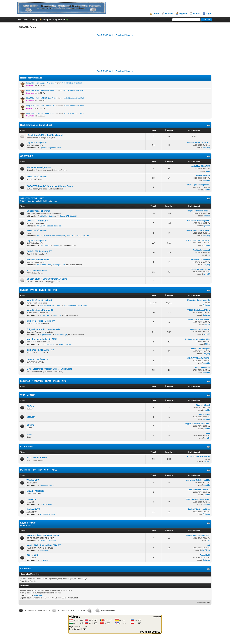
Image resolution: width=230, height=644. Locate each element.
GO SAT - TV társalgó (37, 221)
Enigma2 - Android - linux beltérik (43, 329)
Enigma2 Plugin (61, 335)
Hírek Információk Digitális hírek (36, 125)
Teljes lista (35, 574)
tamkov (207, 325)
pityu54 (207, 438)
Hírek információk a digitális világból (45, 135)
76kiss (208, 344)
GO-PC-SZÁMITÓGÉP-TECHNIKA (43, 535)
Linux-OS (31, 499)
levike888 (38, 595)
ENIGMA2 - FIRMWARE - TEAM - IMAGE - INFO (43, 381)
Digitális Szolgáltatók (37, 142)
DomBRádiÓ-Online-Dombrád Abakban (115, 35)
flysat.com (57, 315)
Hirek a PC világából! (48, 541)
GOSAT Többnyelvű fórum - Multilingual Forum (50, 186)
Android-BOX (33, 509)
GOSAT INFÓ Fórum (36, 177)
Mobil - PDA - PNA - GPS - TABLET (44, 545)
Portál (156, 14)
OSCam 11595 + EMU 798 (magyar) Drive (47, 279)
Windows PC (33, 480)
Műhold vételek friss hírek (72, 83)
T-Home (56, 246)
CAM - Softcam (28, 395)
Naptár (196, 14)
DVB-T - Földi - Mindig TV (39, 251)
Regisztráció (59, 20)
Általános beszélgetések (39, 167)
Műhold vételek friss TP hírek (75, 305)
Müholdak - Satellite (47, 216)
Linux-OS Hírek (46, 504)
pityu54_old (206, 550)
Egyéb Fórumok (28, 523)
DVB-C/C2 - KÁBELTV (37, 359)
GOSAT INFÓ (27, 156)
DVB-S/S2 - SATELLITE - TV (40, 350)
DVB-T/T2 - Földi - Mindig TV (41, 321)
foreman (207, 216)
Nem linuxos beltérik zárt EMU (41, 339)
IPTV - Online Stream (37, 270)
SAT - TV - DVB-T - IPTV (32, 198)
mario (208, 171)
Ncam (29, 434)
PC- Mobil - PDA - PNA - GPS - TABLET (39, 470)
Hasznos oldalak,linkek (38, 260)
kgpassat (207, 226)
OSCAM (30, 406)
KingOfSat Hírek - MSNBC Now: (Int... (41, 98)
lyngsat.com (60, 265)
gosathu (207, 245)
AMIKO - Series (65, 344)
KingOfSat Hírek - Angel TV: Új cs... (40, 83)
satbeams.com (45, 265)
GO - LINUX (32, 555)
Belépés (47, 20)
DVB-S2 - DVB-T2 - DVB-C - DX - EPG (39, 290)
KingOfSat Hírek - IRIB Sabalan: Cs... (41, 106)
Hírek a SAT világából (68, 216)
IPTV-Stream (26, 447)
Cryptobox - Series (47, 344)
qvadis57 (207, 274)
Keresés (169, 14)
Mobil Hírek (44, 550)
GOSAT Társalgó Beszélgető (51, 226)
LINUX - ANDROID (35, 491)
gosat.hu (207, 180)
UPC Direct (44, 246)
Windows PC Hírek (47, 485)
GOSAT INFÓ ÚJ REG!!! (79, 236)
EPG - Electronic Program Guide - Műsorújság (49, 369)
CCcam (30, 425)
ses (209, 255)
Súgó (208, 14)
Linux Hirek (44, 560)
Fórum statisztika (203, 602)
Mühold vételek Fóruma (38, 211)
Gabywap (206, 147)
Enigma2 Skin (45, 335)
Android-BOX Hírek (47, 514)
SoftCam (31, 417)
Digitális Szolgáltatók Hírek (50, 148)
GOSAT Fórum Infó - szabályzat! (52, 236)
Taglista (183, 14)
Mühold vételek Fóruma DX (40, 310)
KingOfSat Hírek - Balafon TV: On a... (41, 90)
